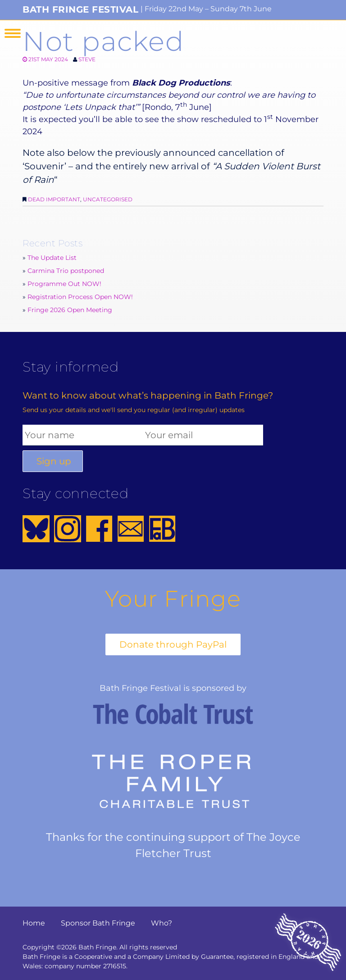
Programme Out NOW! (64, 284)
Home (34, 923)
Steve (87, 59)
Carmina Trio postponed (66, 271)
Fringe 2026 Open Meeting (70, 310)
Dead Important (54, 199)
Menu (13, 33)
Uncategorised (108, 199)
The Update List (52, 258)
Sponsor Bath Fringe (98, 923)
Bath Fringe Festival (80, 9)
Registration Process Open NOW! (80, 297)
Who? (162, 923)
